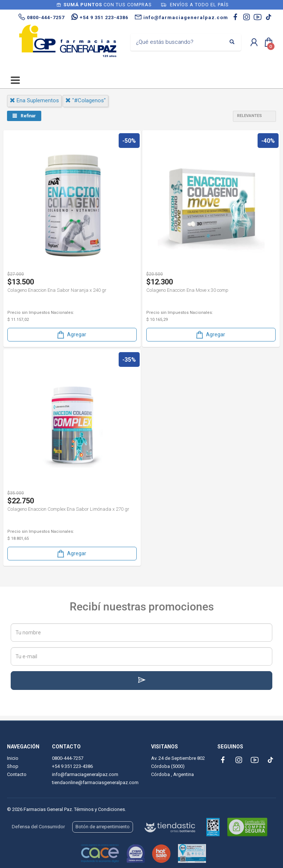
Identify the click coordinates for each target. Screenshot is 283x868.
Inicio (13, 758)
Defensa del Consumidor (38, 827)
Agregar (71, 335)
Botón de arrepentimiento (103, 827)
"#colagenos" (85, 100)
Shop (13, 766)
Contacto (17, 774)
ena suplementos (34, 100)
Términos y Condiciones (99, 809)
